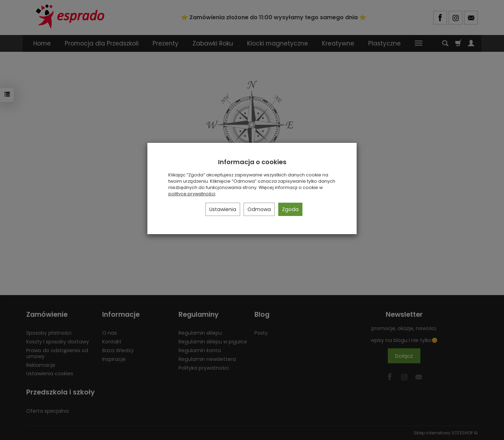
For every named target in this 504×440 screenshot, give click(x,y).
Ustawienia (223, 209)
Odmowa (259, 209)
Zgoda (290, 209)
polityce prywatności (192, 194)
